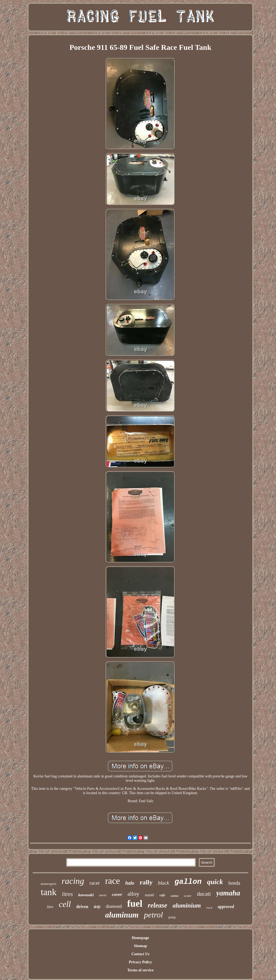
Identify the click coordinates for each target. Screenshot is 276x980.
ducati (204, 894)
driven (82, 907)
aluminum (122, 915)
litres (67, 894)
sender (188, 896)
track (209, 908)
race (113, 881)
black (163, 883)
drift (97, 907)
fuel (135, 904)
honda (234, 883)
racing (73, 881)
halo (130, 883)
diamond (114, 906)
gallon (188, 882)
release (157, 905)
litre (50, 907)
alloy (133, 894)
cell (65, 904)
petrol (153, 915)
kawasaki (86, 895)
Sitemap (140, 946)
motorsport (49, 884)
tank (49, 892)
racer (95, 883)
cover (117, 894)
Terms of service (140, 970)
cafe (162, 895)
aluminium (187, 906)
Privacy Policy (140, 962)
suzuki (149, 895)
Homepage (140, 938)
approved (226, 907)
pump (172, 917)
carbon (175, 896)
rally (146, 882)
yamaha (228, 893)
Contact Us (141, 954)
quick (215, 882)
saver (103, 895)
